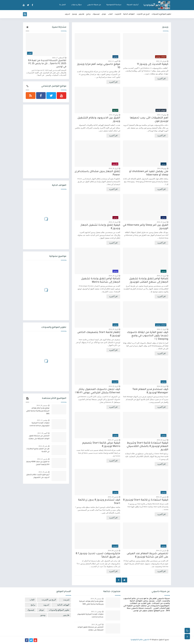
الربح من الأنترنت (143, 14)
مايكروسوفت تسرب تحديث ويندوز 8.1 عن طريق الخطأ (98, 555)
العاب (110, 14)
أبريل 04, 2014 (162, 386)
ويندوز (74, 14)
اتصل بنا (63, 5)
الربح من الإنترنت (49, 600)
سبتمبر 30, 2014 (42, 405)
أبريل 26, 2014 (113, 168)
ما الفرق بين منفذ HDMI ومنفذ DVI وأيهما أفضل (38, 463)
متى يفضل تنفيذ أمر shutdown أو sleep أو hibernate (149, 173)
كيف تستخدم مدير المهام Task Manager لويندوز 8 (150, 391)
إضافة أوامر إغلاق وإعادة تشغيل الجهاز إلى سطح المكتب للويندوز (149, 281)
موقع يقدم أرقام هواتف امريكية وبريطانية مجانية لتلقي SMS (38, 411)
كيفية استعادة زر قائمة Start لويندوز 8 (146, 500)
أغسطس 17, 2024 (58, 58)
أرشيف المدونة (133, 5)
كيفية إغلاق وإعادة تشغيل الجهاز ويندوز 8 (100, 227)
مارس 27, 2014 (113, 440)
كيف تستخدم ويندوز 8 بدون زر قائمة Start (99, 502)
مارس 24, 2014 (113, 497)
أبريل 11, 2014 (162, 329)
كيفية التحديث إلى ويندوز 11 (153, 64)
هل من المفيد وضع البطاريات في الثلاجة (38, 450)
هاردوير (82, 14)
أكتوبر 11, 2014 (113, 61)
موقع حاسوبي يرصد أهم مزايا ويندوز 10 (99, 66)
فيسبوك (96, 14)
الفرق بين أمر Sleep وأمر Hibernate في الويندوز (146, 227)
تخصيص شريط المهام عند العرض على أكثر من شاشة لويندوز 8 (148, 555)
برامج (88, 14)
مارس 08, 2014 (113, 550)
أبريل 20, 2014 (113, 276)
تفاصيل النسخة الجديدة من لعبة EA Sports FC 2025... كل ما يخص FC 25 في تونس (47, 64)
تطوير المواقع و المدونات (161, 14)
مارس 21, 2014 (42, 459)
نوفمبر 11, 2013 (42, 420)
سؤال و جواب (76, 5)
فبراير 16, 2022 (161, 61)
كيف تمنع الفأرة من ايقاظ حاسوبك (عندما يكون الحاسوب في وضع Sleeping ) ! (148, 336)
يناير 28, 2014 (43, 446)
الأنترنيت (118, 14)
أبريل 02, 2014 (162, 440)
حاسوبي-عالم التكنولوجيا (157, 5)
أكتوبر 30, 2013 (42, 433)
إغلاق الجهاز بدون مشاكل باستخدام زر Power (97, 173)
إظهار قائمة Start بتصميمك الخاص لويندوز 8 (99, 334)
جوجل (104, 14)
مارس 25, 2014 (161, 497)
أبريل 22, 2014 (162, 276)
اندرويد (67, 14)
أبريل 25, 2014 (162, 222)
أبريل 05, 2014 (113, 329)
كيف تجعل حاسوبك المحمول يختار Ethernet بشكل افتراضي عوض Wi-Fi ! (98, 391)
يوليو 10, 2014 (114, 115)
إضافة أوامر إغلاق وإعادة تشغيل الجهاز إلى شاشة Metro (101, 281)
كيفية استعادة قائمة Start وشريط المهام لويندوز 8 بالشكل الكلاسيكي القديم (147, 446)
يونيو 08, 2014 (162, 168)
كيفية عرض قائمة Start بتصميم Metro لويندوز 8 (101, 445)
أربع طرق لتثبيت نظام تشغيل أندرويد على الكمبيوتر (38, 476)
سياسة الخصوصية (114, 5)
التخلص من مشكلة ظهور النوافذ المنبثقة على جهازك (39, 437)
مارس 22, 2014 (161, 550)
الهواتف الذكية (129, 14)
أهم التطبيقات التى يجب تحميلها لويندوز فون (149, 120)
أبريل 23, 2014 (113, 222)
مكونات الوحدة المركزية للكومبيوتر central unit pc (39, 424)
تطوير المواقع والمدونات (59, 610)
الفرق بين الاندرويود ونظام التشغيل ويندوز (99, 120)
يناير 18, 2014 (43, 472)
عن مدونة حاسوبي (94, 5)
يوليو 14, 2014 (162, 115)
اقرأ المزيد (162, 79)
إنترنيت (66, 600)
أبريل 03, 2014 (113, 386)
